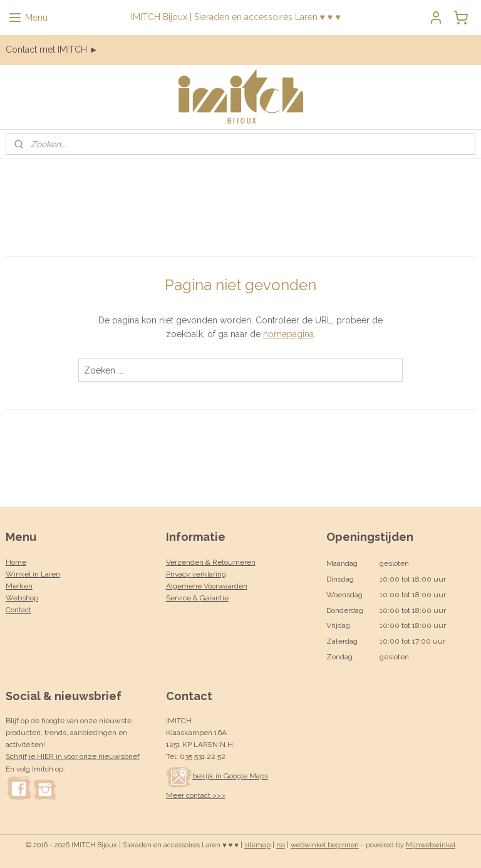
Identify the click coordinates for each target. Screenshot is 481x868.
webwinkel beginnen (325, 845)
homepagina (288, 334)
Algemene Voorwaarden (207, 586)
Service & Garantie (197, 598)
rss (281, 845)
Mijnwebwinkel (431, 845)
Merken (19, 586)
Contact (18, 610)
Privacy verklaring (196, 574)
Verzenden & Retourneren (211, 562)
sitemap (257, 845)
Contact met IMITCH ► (52, 50)
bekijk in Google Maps (217, 776)
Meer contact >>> (196, 795)
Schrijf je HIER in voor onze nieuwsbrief (73, 756)
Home (16, 562)
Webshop (22, 598)
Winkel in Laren (33, 574)
